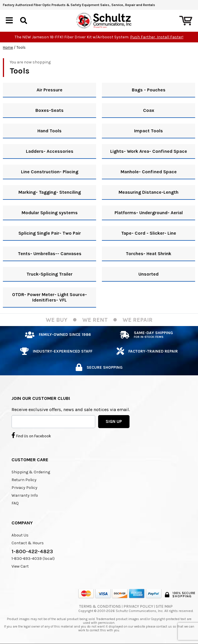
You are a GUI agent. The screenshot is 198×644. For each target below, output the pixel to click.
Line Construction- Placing (50, 172)
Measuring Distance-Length (148, 192)
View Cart (20, 566)
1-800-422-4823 (32, 551)
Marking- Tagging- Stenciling (50, 192)
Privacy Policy (24, 488)
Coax (149, 110)
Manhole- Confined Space (149, 172)
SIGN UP (114, 421)
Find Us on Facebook (31, 435)
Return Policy (24, 480)
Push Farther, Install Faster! (157, 37)
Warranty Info (25, 495)
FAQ (15, 503)
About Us (20, 535)
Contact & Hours (28, 543)
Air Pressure (49, 90)
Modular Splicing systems (50, 213)
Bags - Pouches (149, 90)
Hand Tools (49, 131)
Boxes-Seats (49, 110)
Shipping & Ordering (31, 472)
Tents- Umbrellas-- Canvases (50, 254)
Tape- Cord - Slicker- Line (149, 233)
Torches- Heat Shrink (148, 254)
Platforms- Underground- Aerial (149, 213)
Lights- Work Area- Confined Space (149, 151)
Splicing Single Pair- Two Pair (50, 233)
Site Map (164, 606)
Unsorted (148, 274)
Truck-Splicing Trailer (49, 274)
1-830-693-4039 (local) (33, 559)
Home (8, 47)
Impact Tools (148, 131)
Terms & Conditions (100, 606)
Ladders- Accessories (50, 151)
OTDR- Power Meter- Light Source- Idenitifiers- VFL (49, 297)
